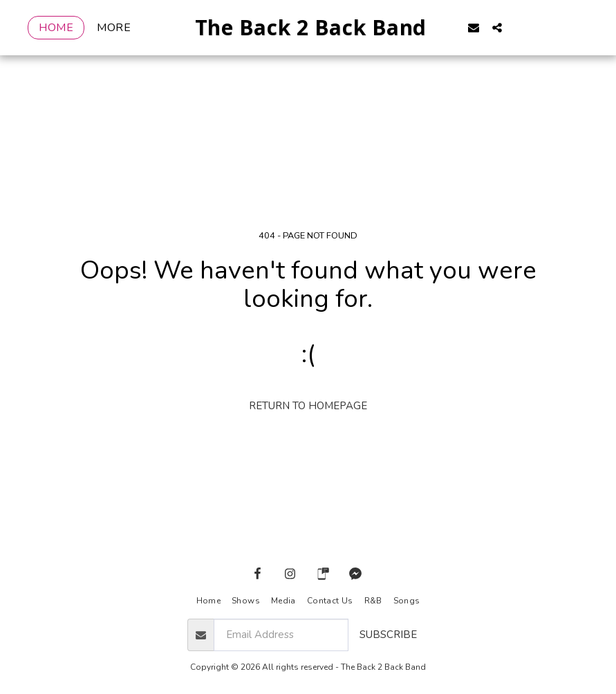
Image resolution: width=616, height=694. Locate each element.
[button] (494, 27)
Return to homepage (308, 406)
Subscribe (388, 635)
